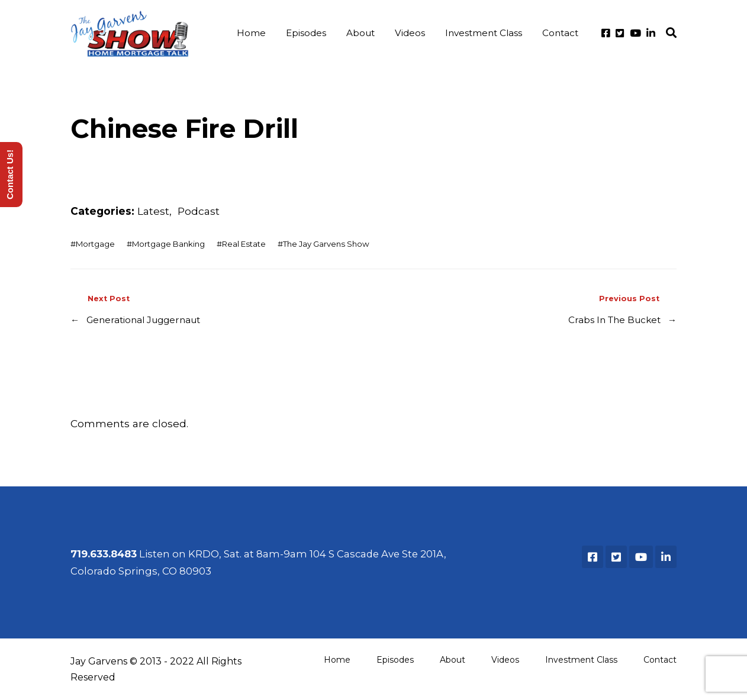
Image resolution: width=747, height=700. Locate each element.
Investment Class (484, 33)
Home (251, 33)
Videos (410, 33)
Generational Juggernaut (143, 320)
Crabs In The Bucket (614, 320)
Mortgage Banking (168, 244)
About (360, 33)
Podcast (199, 211)
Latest (153, 211)
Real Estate (244, 244)
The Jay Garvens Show (326, 244)
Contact (560, 33)
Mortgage (95, 244)
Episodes (306, 33)
